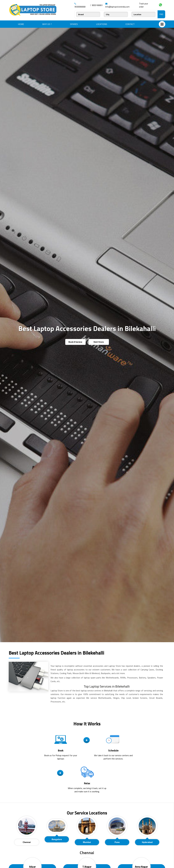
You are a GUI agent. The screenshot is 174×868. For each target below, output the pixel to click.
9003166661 (97, 5)
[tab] (27, 831)
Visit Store (99, 342)
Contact (130, 24)
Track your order (144, 5)
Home (21, 24)
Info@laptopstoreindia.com (117, 5)
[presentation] (27, 826)
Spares (74, 24)
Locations (102, 24)
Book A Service (75, 342)
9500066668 (80, 5)
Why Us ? (47, 24)
